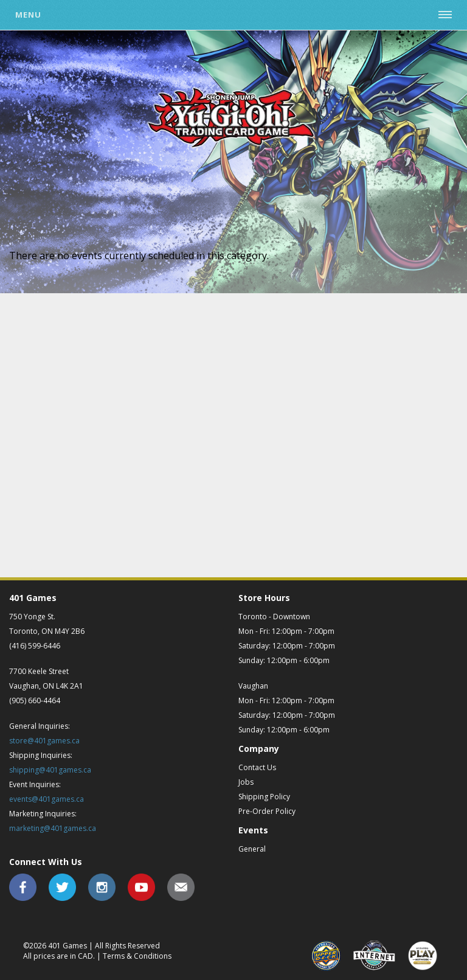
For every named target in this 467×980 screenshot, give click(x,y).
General (252, 849)
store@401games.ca (44, 741)
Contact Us (257, 767)
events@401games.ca (47, 799)
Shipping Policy (264, 797)
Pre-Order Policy (267, 811)
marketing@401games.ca (53, 828)
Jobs (246, 782)
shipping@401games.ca (50, 770)
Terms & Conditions (137, 956)
